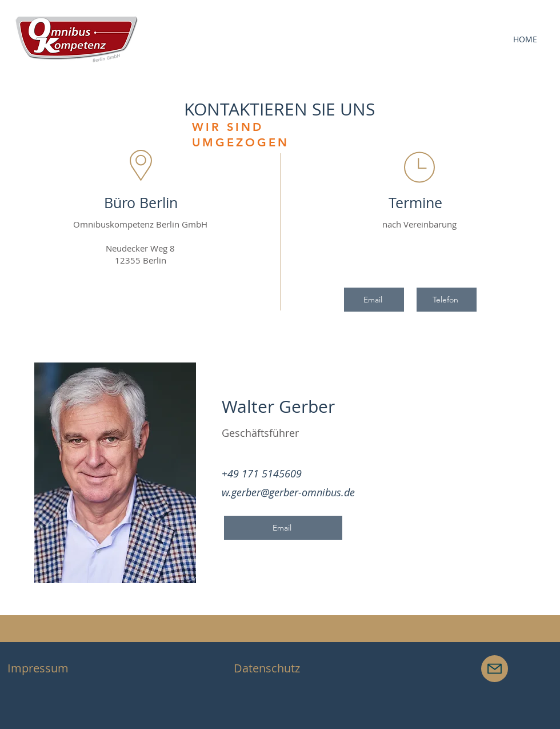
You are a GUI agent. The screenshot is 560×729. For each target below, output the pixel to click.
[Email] (374, 300)
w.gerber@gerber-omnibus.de (288, 492)
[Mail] (495, 669)
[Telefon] (447, 300)
